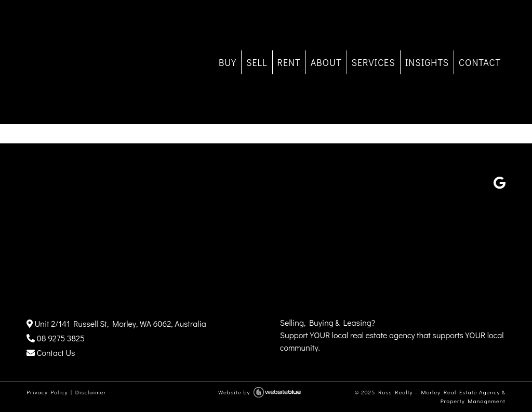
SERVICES (374, 62)
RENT (289, 62)
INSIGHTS (427, 62)
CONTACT (480, 62)
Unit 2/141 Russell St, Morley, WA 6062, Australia (116, 323)
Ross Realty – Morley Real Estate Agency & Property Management (442, 396)
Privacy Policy (47, 392)
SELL (257, 62)
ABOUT (326, 62)
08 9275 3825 (56, 338)
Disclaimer (91, 392)
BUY (228, 62)
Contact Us (51, 353)
